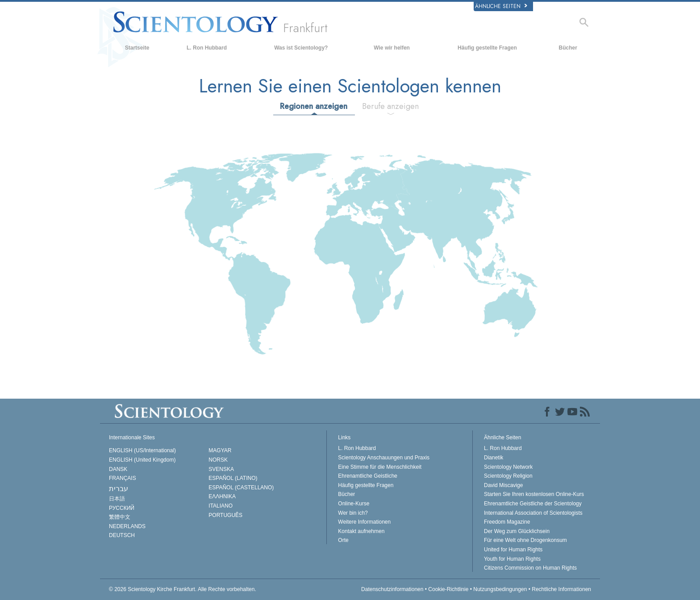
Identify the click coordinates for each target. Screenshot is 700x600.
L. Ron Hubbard (207, 48)
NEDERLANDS (127, 526)
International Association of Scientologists (533, 513)
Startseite (137, 48)
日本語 (117, 499)
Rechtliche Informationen (561, 589)
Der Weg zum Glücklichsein (517, 531)
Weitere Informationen (364, 522)
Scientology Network (508, 467)
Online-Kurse (354, 504)
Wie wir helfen (392, 48)
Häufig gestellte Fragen (487, 48)
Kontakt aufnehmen (361, 531)
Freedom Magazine (507, 522)
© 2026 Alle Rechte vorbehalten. (183, 589)
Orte (343, 540)
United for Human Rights (513, 550)
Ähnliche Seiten (501, 6)
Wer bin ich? (353, 513)
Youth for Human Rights (512, 559)
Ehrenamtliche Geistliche (368, 476)
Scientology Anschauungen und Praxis (384, 458)
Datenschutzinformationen (392, 589)
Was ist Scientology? (301, 48)
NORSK (218, 460)
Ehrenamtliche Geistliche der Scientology (533, 504)
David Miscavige (503, 485)
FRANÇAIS (123, 478)
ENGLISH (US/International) (142, 450)
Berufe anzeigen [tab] (390, 106)
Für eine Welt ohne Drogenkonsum (525, 540)
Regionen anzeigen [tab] (314, 106)
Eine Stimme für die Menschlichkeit (380, 467)
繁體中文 (120, 517)
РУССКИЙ (122, 508)
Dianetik (494, 458)
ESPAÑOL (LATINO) (233, 478)
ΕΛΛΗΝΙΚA (222, 496)
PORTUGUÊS (225, 515)
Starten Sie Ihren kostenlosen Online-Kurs (534, 494)
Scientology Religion (508, 476)
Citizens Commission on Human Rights (530, 568)
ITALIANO (221, 506)
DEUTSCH (122, 535)
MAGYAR (220, 450)
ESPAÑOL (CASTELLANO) (241, 487)
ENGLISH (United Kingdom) (142, 460)
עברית (119, 489)
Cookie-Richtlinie (448, 589)
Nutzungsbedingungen (500, 589)
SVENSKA (221, 469)
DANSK (118, 469)
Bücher (568, 48)
